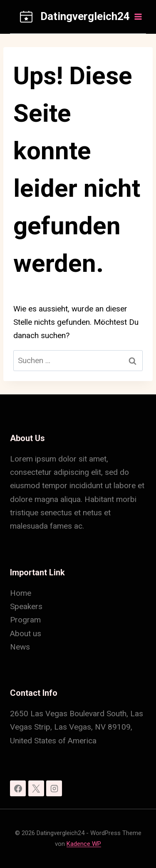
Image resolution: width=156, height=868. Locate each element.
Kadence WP (84, 844)
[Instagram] (54, 788)
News (20, 647)
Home (21, 593)
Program (25, 620)
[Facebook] (18, 788)
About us (26, 633)
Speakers (26, 606)
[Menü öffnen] (138, 16)
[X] (36, 788)
